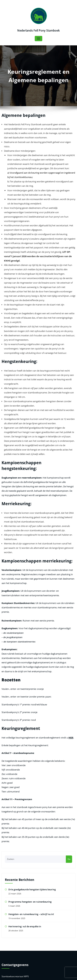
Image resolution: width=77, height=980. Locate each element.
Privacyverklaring (13, 950)
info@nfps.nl (13, 889)
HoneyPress (50, 976)
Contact (9, 956)
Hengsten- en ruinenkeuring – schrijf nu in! (30, 815)
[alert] (38, 916)
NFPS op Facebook (14, 937)
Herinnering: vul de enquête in (24, 827)
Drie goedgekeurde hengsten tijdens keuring (31, 792)
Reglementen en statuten (17, 944)
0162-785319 (13, 893)
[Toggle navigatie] (38, 38)
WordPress (31, 976)
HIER (67, 657)
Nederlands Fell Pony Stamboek (39, 30)
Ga (69, 761)
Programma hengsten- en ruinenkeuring (29, 804)
